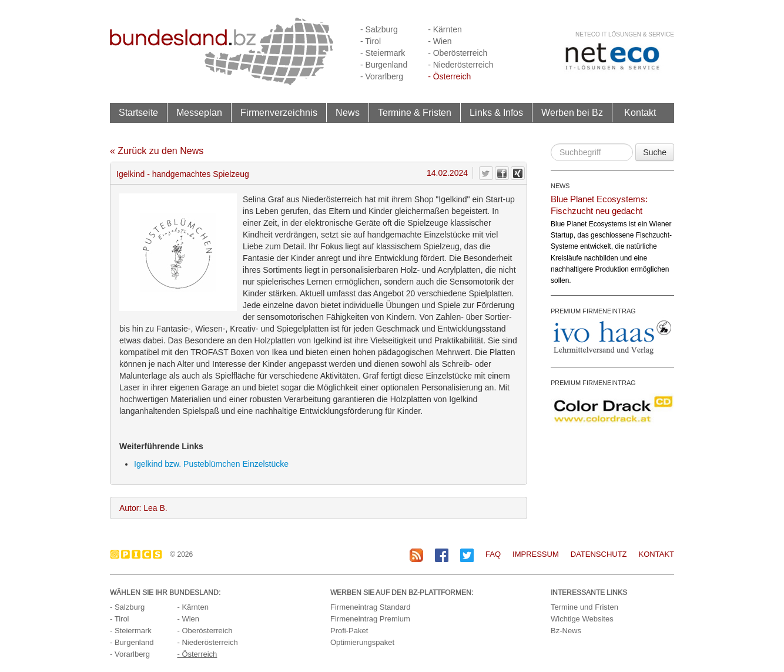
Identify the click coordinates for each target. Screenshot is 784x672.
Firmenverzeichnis (279, 112)
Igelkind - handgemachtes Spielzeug (183, 174)
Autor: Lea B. (143, 508)
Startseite (138, 112)
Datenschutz (599, 554)
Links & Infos (496, 112)
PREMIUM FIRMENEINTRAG (593, 311)
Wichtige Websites (582, 619)
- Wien (440, 41)
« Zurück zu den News (157, 151)
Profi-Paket (349, 631)
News (348, 112)
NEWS (560, 186)
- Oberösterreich (458, 53)
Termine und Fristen (584, 607)
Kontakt (640, 112)
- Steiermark (383, 53)
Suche (655, 152)
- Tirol (371, 41)
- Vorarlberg (382, 76)
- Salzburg (379, 29)
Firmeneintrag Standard (371, 607)
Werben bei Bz (572, 112)
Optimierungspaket (362, 642)
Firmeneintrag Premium (370, 619)
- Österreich (449, 76)
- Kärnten (445, 29)
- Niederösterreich (460, 65)
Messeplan (199, 112)
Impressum (536, 554)
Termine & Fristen (415, 112)
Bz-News (566, 631)
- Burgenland (384, 65)
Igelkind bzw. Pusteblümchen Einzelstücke (211, 464)
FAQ (493, 554)
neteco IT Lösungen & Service (625, 34)
